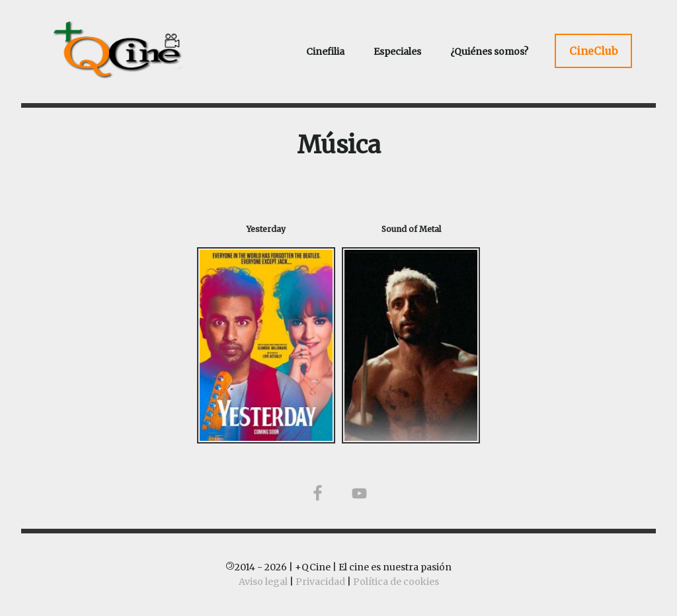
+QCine (134, 50)
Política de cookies (396, 582)
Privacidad (320, 582)
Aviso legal (263, 582)
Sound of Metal (411, 229)
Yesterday (266, 229)
